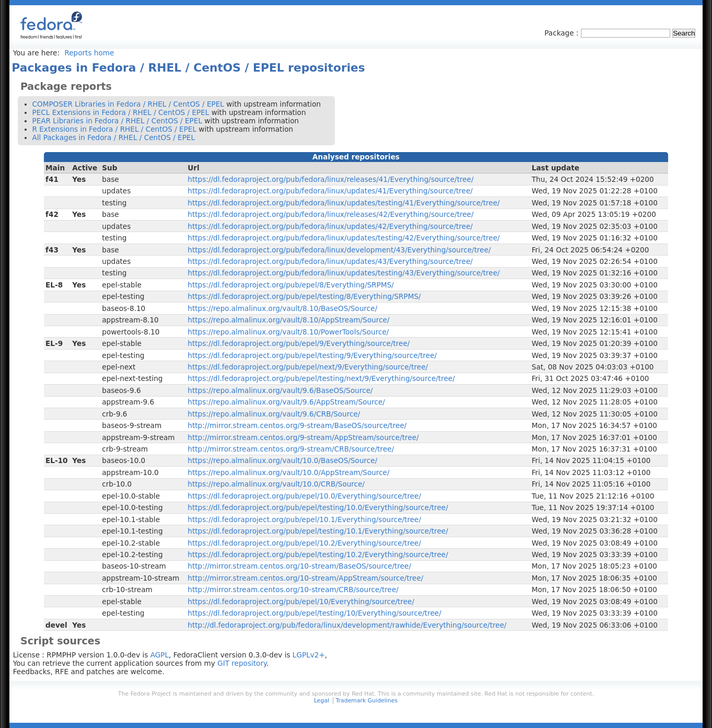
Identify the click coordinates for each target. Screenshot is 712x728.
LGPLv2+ (309, 655)
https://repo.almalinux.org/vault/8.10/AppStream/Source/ (288, 320)
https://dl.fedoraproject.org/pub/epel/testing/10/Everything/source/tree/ (314, 613)
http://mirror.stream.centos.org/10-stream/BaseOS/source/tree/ (299, 566)
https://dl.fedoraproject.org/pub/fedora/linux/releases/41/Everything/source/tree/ (330, 179)
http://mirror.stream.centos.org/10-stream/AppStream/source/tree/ (305, 578)
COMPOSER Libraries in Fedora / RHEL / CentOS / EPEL (128, 104)
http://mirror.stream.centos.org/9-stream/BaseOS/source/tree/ (297, 425)
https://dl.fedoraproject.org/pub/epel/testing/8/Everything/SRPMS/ (304, 296)
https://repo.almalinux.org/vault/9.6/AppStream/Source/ (286, 402)
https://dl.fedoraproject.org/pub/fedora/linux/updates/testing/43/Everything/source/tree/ (343, 273)
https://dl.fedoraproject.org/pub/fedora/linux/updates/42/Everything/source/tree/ (330, 226)
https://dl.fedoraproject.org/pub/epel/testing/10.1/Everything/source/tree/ (318, 531)
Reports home (89, 53)
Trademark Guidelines (367, 701)
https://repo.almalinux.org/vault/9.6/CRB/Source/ (274, 414)
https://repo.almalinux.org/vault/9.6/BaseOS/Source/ (280, 390)
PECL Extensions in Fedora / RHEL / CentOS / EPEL (121, 112)
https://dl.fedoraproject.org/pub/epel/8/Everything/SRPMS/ (291, 285)
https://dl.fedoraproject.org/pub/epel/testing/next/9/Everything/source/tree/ (321, 378)
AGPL (160, 655)
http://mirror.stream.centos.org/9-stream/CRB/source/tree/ (291, 449)
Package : (563, 33)
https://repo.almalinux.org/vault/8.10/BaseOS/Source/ (282, 308)
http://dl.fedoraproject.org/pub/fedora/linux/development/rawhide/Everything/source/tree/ (347, 625)
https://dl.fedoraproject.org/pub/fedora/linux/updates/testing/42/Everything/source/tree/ (343, 238)
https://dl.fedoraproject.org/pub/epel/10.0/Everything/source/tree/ (304, 496)
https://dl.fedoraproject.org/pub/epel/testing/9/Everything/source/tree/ (312, 355)
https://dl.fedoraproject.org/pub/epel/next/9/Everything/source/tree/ (308, 367)
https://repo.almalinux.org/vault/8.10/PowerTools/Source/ (288, 332)
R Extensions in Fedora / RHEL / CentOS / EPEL (115, 129)
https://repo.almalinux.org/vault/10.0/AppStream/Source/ (288, 472)
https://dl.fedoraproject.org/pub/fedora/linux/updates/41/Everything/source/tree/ (330, 191)
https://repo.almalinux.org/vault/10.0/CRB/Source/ (276, 484)
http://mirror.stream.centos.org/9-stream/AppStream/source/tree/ (303, 437)
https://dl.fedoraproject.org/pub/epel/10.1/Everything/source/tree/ (304, 519)
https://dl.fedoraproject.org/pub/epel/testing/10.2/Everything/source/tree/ (318, 554)
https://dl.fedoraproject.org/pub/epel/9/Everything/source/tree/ (299, 343)
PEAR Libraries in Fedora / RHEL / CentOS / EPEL (117, 121)
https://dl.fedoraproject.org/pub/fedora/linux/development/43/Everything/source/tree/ (339, 250)
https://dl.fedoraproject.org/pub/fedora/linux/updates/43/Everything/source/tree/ (330, 261)
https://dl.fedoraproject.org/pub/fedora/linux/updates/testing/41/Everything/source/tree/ (343, 203)
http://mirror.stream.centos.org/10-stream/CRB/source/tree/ (293, 590)
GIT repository (242, 663)
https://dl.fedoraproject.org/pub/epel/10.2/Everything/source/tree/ (304, 543)
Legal (322, 701)
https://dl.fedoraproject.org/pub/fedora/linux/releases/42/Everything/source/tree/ (330, 214)
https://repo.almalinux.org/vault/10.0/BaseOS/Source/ (282, 460)
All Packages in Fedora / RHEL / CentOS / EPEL (114, 137)
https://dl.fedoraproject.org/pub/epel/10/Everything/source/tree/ (301, 602)
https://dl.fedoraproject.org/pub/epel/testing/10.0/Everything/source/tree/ (318, 507)
